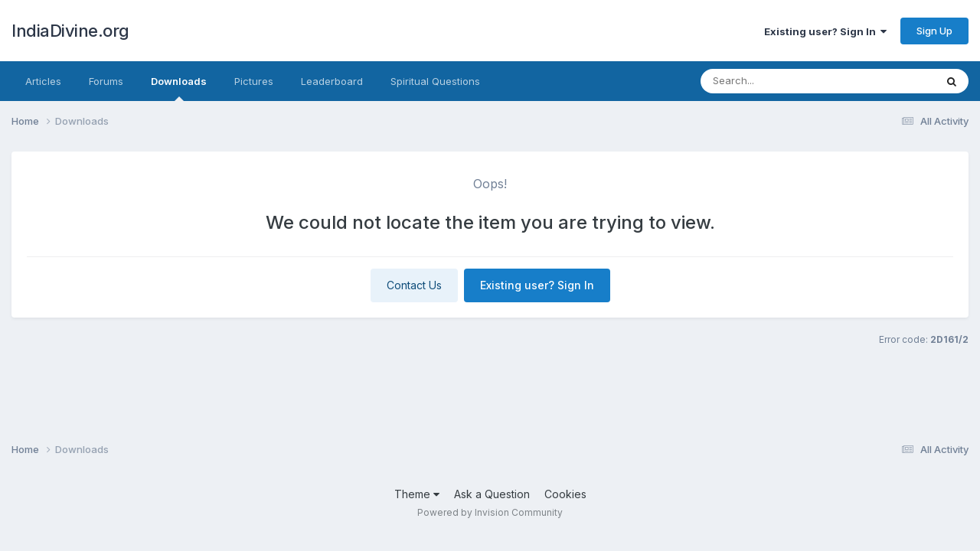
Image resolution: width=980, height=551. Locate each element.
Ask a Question (492, 494)
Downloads (179, 88)
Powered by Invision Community (490, 512)
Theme (417, 494)
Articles (43, 81)
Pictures (254, 81)
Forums (106, 81)
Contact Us (414, 285)
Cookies (565, 494)
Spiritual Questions (435, 81)
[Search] (792, 81)
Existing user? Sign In (825, 31)
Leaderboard (332, 81)
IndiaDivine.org (70, 31)
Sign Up (934, 31)
